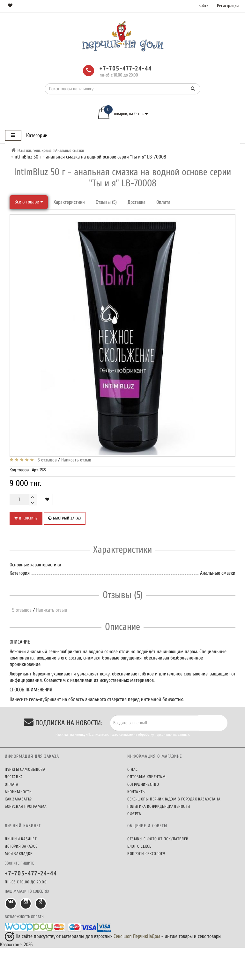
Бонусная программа (26, 806)
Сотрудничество (143, 784)
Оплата (163, 202)
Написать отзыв (76, 460)
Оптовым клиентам (147, 777)
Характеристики (69, 202)
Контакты (137, 792)
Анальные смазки (70, 150)
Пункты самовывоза (25, 769)
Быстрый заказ (65, 518)
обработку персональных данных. (164, 734)
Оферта (134, 814)
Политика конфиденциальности (159, 806)
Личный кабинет (21, 839)
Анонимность (18, 792)
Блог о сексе (139, 846)
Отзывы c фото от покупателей (158, 839)
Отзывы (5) (106, 202)
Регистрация (228, 6)
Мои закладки (19, 854)
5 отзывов (46, 460)
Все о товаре (29, 202)
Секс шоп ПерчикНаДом (137, 936)
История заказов (21, 846)
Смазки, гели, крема (35, 150)
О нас (133, 769)
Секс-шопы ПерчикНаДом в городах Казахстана (174, 799)
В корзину (26, 518)
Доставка (137, 202)
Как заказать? (18, 799)
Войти (204, 6)
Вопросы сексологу (146, 854)
